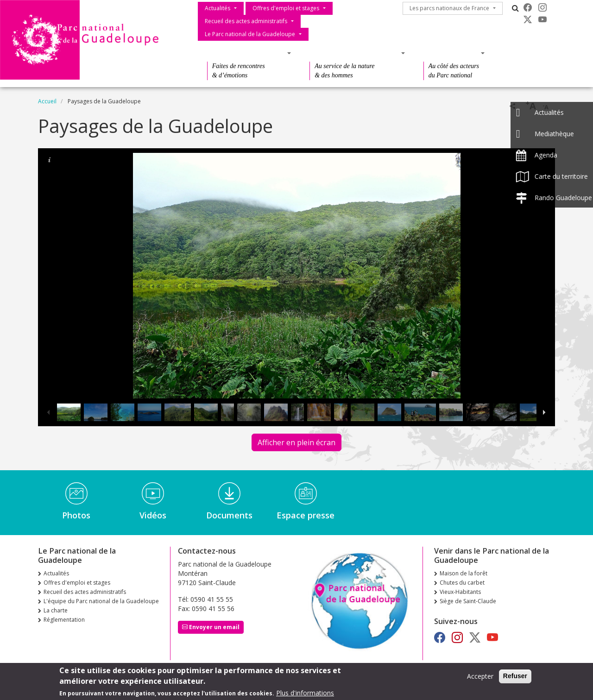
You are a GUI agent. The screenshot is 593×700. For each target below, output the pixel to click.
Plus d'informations (305, 693)
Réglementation (64, 620)
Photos (76, 515)
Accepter (480, 676)
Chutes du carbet (462, 583)
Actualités (218, 8)
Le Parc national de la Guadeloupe (250, 34)
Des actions (451, 53)
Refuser (515, 676)
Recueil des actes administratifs (246, 21)
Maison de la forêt (464, 573)
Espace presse (306, 515)
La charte (56, 610)
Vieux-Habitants (460, 592)
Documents (229, 515)
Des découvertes (246, 53)
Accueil (47, 101)
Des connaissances (354, 53)
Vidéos (153, 515)
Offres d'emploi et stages (286, 8)
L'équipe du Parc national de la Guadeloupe (101, 601)
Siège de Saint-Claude (468, 601)
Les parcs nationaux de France (449, 8)
